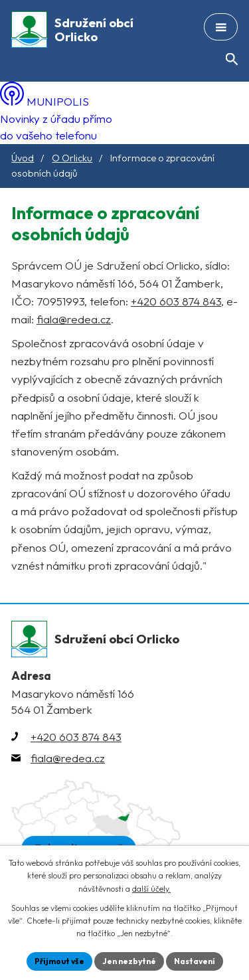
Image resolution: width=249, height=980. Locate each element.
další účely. (151, 889)
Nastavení (195, 961)
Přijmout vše (59, 961)
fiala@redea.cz (74, 319)
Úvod (23, 158)
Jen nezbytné (129, 961)
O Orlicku (72, 158)
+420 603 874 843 (176, 301)
